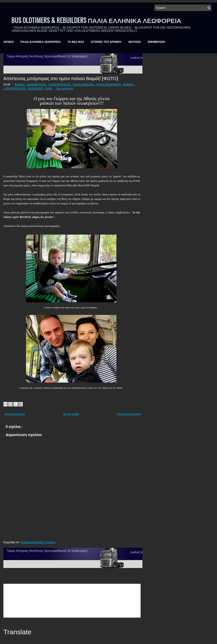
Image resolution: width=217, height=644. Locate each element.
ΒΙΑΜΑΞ (20, 85)
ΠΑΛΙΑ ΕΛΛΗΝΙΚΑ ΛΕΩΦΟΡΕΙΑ (40, 42)
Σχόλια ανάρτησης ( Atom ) (38, 542)
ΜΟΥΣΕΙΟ (135, 42)
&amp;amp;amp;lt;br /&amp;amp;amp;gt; (72, 601)
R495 (49, 89)
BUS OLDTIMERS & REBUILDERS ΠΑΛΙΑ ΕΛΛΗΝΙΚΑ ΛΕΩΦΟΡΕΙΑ (96, 20)
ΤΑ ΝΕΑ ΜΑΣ (76, 42)
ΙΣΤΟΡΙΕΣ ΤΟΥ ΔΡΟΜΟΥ (106, 42)
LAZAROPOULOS (15, 89)
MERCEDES (36, 89)
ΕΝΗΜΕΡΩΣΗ (156, 42)
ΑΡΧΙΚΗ (8, 42)
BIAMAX (129, 85)
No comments (65, 89)
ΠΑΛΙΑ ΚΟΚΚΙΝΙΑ (84, 85)
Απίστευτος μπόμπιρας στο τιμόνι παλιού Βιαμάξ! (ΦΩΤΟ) (61, 78)
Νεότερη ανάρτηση (15, 414)
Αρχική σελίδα (71, 414)
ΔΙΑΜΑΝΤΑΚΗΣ (37, 85)
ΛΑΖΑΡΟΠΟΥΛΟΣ (60, 85)
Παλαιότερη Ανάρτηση (129, 414)
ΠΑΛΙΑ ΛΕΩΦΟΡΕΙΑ (109, 85)
